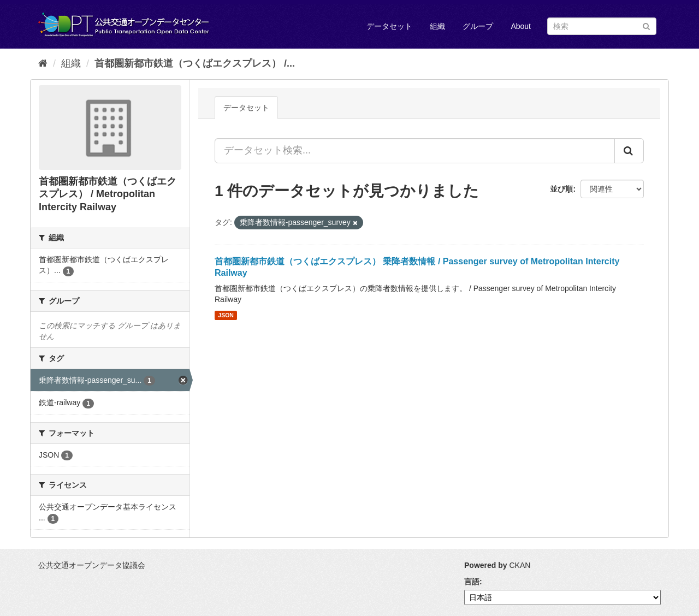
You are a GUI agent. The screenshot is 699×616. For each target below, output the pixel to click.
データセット (389, 26)
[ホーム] (43, 63)
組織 (437, 26)
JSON (226, 315)
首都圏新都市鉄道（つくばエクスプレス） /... (195, 63)
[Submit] (646, 25)
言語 (472, 582)
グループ (478, 26)
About (521, 26)
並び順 (561, 189)
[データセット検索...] (415, 151)
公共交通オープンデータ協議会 (92, 565)
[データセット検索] (602, 26)
